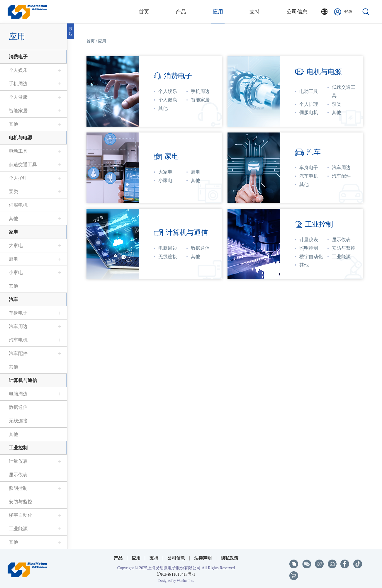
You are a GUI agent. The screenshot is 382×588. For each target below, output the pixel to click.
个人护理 (18, 178)
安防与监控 (21, 502)
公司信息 (176, 558)
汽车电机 (18, 340)
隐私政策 (230, 558)
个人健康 (18, 97)
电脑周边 (18, 394)
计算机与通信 (23, 380)
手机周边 (18, 84)
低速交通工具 (23, 165)
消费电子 (18, 57)
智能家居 (18, 111)
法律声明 (203, 558)
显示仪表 (18, 475)
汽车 (13, 299)
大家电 (16, 245)
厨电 (13, 259)
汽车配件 (18, 353)
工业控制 (18, 448)
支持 (154, 558)
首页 (91, 41)
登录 (343, 12)
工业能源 (18, 529)
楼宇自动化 (21, 515)
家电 (13, 232)
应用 (17, 36)
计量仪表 (18, 461)
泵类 (13, 192)
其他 (13, 124)
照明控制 (18, 488)
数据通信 (18, 407)
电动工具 (18, 151)
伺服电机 (18, 205)
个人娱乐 (18, 70)
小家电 (16, 272)
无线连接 (18, 421)
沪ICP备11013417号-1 (176, 574)
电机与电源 (21, 138)
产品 (118, 558)
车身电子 (18, 313)
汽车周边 (18, 326)
